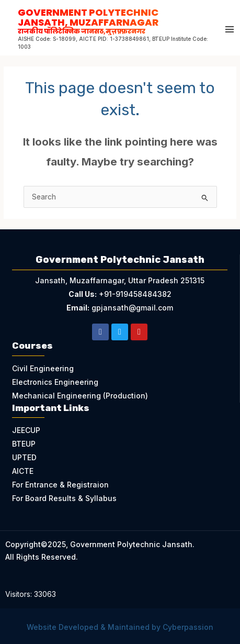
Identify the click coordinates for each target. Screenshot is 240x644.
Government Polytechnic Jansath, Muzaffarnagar (113, 20)
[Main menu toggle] (230, 30)
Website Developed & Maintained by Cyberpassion (120, 627)
